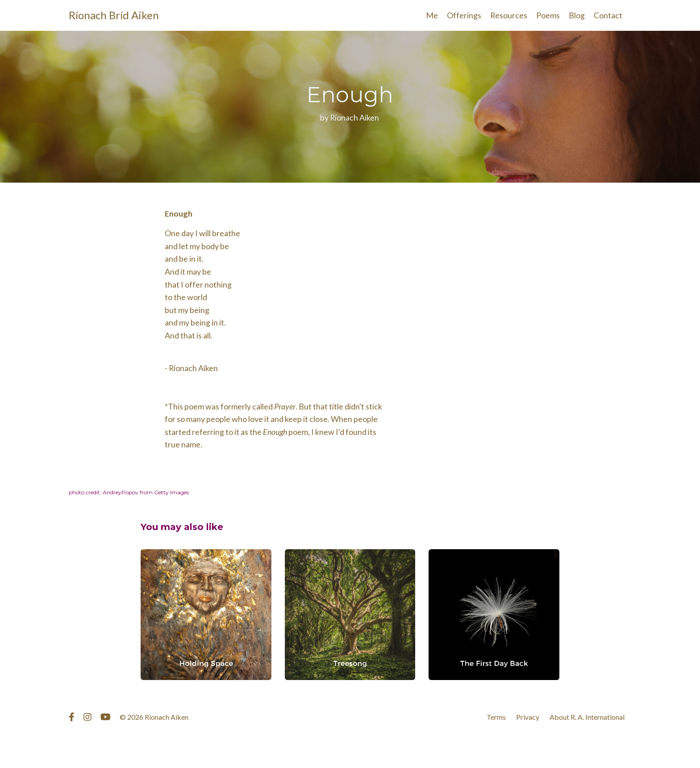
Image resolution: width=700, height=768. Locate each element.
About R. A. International (587, 719)
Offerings (464, 15)
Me (431, 15)
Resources (508, 15)
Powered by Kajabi (605, 745)
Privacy (528, 719)
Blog (577, 15)
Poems (548, 15)
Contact (608, 15)
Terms (496, 719)
